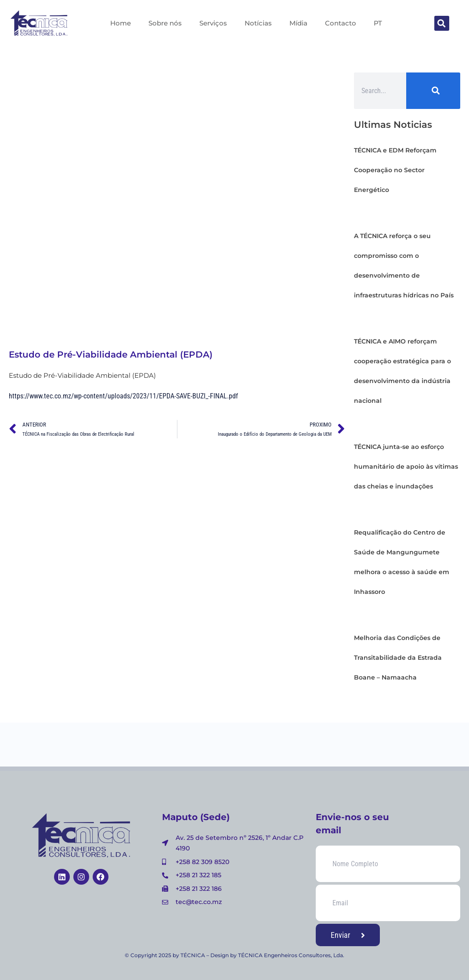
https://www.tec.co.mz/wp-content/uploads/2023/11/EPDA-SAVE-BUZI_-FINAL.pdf (123, 396)
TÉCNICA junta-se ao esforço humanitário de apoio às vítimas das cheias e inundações (406, 466)
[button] (442, 23)
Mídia (298, 23)
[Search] (433, 91)
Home (121, 23)
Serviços (213, 23)
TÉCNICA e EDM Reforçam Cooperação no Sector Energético (395, 170)
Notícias (258, 23)
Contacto (341, 23)
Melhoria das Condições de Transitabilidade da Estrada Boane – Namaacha (398, 658)
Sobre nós (165, 23)
